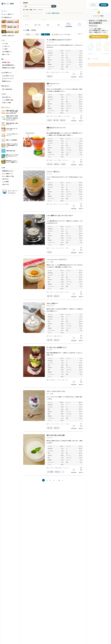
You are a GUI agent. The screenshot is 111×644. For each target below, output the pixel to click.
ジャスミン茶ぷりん (53, 172)
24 (59, 480)
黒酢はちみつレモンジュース (56, 128)
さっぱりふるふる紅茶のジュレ (57, 347)
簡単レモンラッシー (53, 84)
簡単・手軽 (56, 120)
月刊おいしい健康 (6, 103)
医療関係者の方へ (8, 17)
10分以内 (49, 120)
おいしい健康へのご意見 (8, 176)
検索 (54, 6)
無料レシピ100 (6, 54)
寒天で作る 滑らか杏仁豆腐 (56, 435)
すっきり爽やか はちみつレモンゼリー (59, 40)
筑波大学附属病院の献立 (8, 65)
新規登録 (104, 5)
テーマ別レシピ (6, 46)
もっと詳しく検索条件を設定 (52, 13)
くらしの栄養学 (8, 100)
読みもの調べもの (6, 97)
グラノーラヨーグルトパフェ (56, 391)
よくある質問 (5, 182)
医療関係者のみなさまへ (8, 171)
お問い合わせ (5, 179)
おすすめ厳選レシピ (7, 52)
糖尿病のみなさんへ (7, 81)
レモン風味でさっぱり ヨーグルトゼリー (60, 215)
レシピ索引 (5, 49)
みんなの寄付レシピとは (8, 76)
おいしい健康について (9, 14)
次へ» (63, 480)
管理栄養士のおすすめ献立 (9, 68)
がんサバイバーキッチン (8, 78)
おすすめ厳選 (50, 472)
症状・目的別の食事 (7, 89)
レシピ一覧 (5, 44)
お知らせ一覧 (5, 184)
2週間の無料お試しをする (99, 37)
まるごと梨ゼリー (52, 303)
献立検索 (6, 62)
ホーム (5, 11)
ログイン (94, 5)
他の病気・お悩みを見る (8, 36)
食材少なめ (50, 76)
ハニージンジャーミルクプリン (57, 259)
